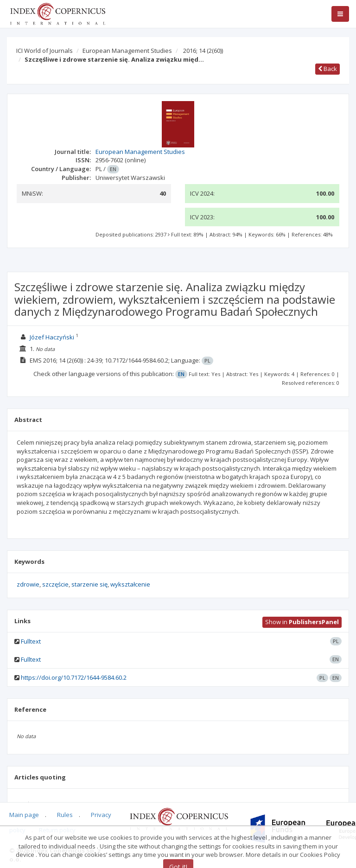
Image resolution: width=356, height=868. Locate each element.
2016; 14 (203, 51)
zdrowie (28, 584)
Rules (65, 815)
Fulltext (31, 641)
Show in (302, 622)
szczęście (55, 584)
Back (327, 69)
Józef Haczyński (52, 337)
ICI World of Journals (44, 51)
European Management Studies (127, 51)
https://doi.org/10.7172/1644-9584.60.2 (74, 677)
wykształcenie (130, 584)
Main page (24, 815)
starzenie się (89, 584)
